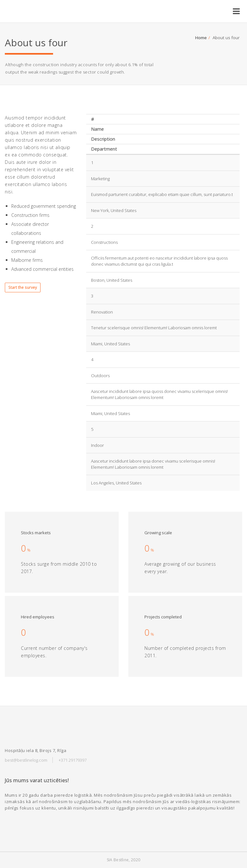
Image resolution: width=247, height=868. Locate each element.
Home (201, 38)
